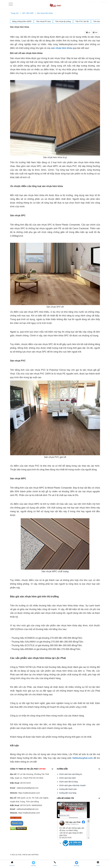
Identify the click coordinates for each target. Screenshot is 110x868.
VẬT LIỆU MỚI (28, 13)
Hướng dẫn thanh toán (68, 789)
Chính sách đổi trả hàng (68, 782)
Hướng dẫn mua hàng (68, 793)
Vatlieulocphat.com (82, 758)
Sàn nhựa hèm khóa (45, 13)
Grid (95, 33)
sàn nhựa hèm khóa (62, 48)
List (88, 33)
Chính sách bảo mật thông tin (71, 774)
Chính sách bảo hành (67, 778)
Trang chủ (15, 13)
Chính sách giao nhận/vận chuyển (72, 785)
